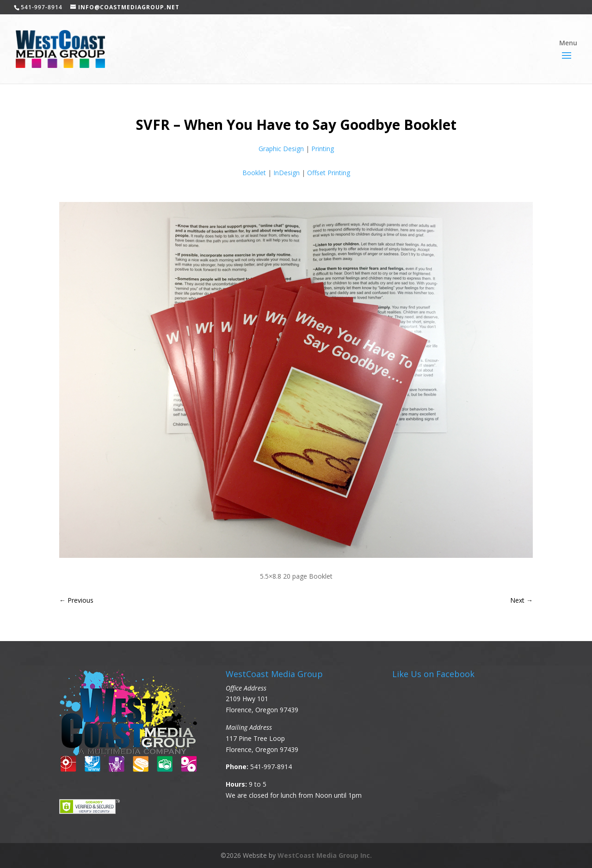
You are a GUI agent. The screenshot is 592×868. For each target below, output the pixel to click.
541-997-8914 (271, 767)
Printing (323, 149)
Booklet (254, 173)
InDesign (287, 173)
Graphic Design (281, 149)
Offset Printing (329, 173)
